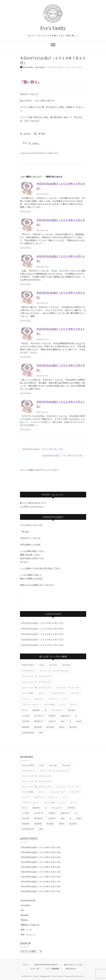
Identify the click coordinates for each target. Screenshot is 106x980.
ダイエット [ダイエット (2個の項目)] (53, 699)
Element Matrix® (28, 900)
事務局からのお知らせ (30, 925)
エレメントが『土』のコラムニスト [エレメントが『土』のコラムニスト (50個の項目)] (55, 671)
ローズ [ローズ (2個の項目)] (73, 704)
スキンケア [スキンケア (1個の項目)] (75, 693)
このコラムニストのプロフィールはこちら (39, 153)
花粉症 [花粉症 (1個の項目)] (79, 721)
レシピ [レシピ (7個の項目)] (62, 704)
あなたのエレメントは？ (73, 965)
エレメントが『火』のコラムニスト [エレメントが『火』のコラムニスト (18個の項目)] (37, 682)
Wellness (24, 920)
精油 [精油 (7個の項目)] (63, 721)
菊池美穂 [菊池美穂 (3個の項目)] (50, 727)
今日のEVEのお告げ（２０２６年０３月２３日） (41, 891)
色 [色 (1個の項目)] (70, 721)
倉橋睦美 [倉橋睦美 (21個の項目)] (36, 710)
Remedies (25, 915)
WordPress (80, 976)
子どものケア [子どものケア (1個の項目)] (57, 710)
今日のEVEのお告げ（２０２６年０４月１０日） (43, 623)
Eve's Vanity (53, 28)
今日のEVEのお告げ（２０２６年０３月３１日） (41, 872)
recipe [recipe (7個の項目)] (42, 665)
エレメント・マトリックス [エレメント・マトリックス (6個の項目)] (68, 687)
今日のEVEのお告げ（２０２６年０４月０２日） (43, 645)
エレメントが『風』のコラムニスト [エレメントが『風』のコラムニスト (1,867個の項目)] (37, 687)
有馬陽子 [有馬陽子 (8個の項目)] (52, 716)
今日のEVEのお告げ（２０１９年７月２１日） (42, 449)
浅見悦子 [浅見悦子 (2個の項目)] (52, 721)
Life (22, 910)
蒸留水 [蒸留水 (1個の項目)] (62, 727)
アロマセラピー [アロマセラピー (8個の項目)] (28, 671)
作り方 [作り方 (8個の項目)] (25, 710)
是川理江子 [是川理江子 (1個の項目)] (39, 716)
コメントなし (26, 211)
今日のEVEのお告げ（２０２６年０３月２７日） (41, 882)
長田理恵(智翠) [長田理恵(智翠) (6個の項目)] (28, 733)
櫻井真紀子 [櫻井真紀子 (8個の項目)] (39, 721)
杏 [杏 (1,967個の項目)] (76, 716)
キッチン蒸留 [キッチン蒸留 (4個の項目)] (27, 693)
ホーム (26, 965)
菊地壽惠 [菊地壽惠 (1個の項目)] (26, 727)
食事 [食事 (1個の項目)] (41, 733)
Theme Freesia (57, 976)
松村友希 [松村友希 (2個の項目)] (26, 721)
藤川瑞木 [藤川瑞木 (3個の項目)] (73, 727)
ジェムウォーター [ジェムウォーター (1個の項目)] (58, 693)
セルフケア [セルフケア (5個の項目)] (39, 699)
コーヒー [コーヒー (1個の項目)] (42, 693)
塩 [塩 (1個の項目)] (46, 710)
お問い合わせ (70, 969)
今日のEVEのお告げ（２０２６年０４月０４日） (43, 640)
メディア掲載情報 (52, 969)
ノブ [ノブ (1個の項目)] (65, 699)
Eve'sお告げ (26, 905)
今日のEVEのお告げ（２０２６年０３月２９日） (41, 877)
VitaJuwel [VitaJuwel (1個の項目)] (66, 665)
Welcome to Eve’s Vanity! (46, 965)
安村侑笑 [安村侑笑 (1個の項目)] (71, 710)
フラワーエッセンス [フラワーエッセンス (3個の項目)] (30, 704)
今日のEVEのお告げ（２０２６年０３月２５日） (41, 886)
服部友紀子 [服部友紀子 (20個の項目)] (66, 716)
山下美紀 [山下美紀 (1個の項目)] (26, 716)
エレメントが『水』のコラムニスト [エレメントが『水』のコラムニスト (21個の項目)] (37, 676)
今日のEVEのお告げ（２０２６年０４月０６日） (43, 634)
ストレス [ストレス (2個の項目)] (26, 699)
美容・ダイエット (28, 935)
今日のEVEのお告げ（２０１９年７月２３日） (64, 456)
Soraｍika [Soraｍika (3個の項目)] (53, 665)
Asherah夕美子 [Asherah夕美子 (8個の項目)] (28, 665)
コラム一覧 (35, 969)
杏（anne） (34, 143)
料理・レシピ (26, 930)
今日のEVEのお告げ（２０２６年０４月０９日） (43, 629)
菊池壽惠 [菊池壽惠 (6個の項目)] (38, 727)
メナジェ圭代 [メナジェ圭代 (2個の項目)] (49, 704)
